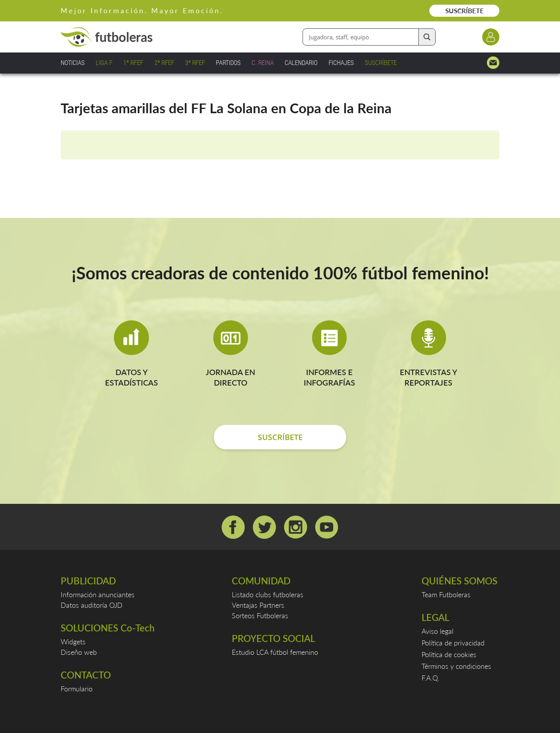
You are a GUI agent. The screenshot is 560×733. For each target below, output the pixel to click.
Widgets (73, 642)
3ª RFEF (195, 62)
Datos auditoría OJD (92, 605)
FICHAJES (341, 62)
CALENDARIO (301, 62)
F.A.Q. (430, 678)
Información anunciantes (98, 594)
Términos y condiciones (456, 666)
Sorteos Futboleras (260, 616)
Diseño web (79, 652)
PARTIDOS (228, 62)
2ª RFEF (164, 62)
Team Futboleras (446, 594)
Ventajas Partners (258, 605)
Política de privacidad (453, 643)
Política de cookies (449, 654)
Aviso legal (437, 631)
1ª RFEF (133, 62)
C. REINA (263, 62)
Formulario (77, 689)
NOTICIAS (73, 62)
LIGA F (104, 62)
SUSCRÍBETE (465, 11)
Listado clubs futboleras (268, 594)
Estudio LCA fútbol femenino (275, 652)
